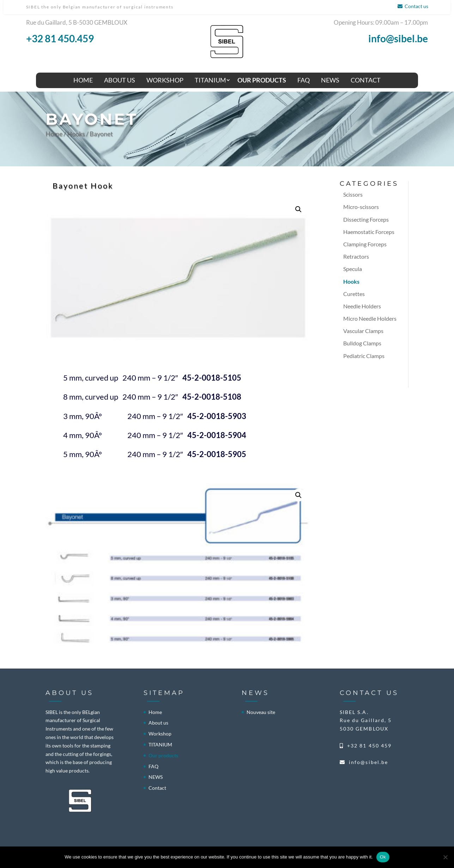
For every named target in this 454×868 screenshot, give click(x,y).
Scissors (353, 194)
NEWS (330, 80)
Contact (366, 80)
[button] (298, 209)
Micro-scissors (361, 207)
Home (83, 80)
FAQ (304, 80)
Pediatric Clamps (364, 356)
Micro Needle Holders (370, 318)
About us (120, 80)
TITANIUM (210, 80)
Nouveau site (261, 712)
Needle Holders (362, 306)
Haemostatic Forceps (369, 232)
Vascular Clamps (363, 331)
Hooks (76, 134)
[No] (445, 857)
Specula (353, 269)
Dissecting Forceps (366, 219)
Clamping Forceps (365, 244)
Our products (262, 80)
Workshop (165, 80)
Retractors (356, 256)
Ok (383, 857)
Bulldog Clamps (362, 343)
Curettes (354, 294)
